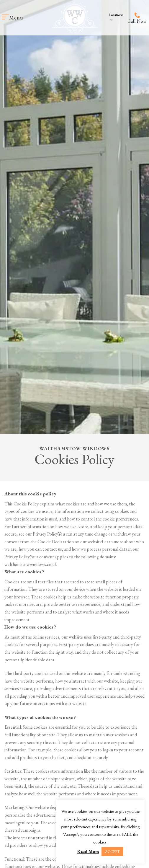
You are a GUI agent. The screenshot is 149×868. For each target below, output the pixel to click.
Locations (116, 17)
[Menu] (13, 18)
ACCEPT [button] (112, 852)
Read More (88, 851)
